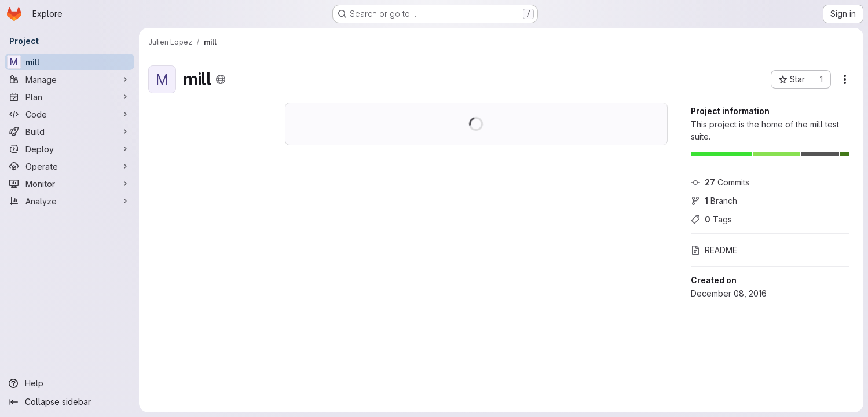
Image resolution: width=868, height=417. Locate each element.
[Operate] (69, 166)
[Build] (69, 131)
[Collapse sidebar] (69, 402)
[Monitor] (69, 184)
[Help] (69, 383)
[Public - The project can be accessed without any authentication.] (221, 79)
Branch (714, 201)
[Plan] (69, 97)
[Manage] (69, 79)
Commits (720, 182)
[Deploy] (69, 149)
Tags (711, 219)
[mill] (69, 62)
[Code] (69, 114)
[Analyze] (69, 201)
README (714, 250)
